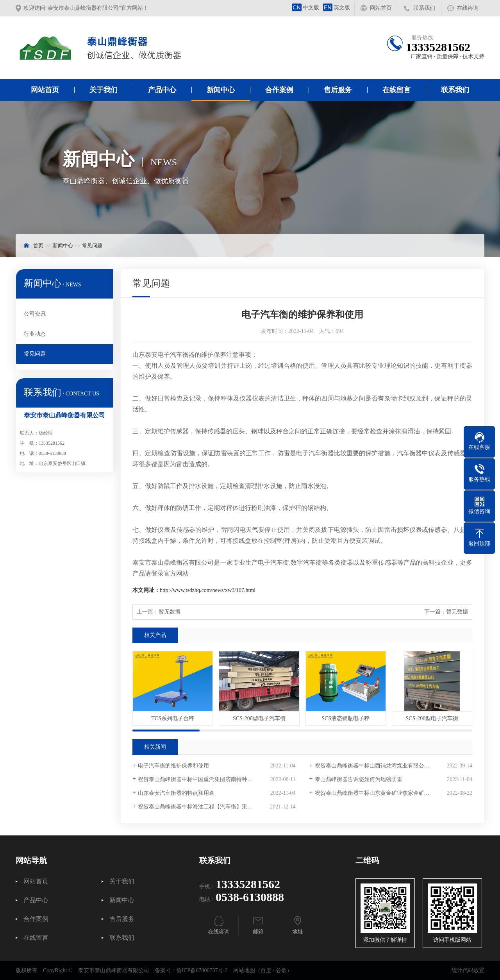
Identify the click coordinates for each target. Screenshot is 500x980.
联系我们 (424, 8)
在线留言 (396, 90)
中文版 (305, 8)
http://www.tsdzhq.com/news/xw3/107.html (208, 590)
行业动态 (35, 334)
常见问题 (92, 246)
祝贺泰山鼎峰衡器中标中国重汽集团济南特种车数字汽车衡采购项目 (217, 779)
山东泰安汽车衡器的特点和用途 (176, 793)
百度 (266, 970)
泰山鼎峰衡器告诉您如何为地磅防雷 (359, 779)
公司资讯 (35, 314)
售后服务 (338, 90)
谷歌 (281, 970)
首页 (38, 246)
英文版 (337, 8)
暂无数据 (170, 612)
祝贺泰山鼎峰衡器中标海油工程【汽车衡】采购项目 (201, 807)
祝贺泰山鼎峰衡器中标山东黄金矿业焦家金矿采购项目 (380, 793)
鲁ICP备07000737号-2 (202, 970)
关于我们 (104, 90)
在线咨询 (468, 8)
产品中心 (162, 90)
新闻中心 (221, 90)
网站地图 (244, 970)
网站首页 (381, 8)
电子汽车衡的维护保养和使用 (173, 766)
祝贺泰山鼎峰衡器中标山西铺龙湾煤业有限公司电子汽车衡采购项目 (394, 766)
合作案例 (279, 90)
